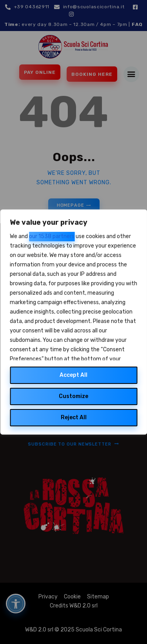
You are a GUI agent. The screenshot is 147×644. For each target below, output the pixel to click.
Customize (73, 396)
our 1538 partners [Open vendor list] (52, 236)
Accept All (73, 375)
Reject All (74, 417)
